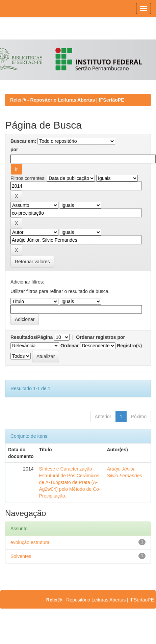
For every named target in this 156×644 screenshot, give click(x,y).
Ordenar (70, 346)
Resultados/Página (32, 337)
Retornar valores (32, 262)
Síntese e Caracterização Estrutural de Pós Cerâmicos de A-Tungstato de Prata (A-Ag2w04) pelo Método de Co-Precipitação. (70, 482)
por (14, 150)
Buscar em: (23, 141)
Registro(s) (129, 346)
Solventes (21, 556)
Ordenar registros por (100, 337)
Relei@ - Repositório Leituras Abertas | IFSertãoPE (67, 100)
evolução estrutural (30, 542)
